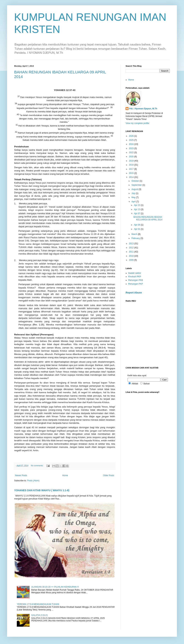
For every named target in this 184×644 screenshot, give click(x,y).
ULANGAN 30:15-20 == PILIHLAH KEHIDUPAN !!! (55, 587)
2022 (132, 152)
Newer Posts (21, 475)
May (134, 197)
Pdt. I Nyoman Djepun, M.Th (143, 109)
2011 (132, 252)
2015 (132, 173)
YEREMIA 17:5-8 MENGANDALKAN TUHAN (38, 604)
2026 (132, 136)
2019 (132, 161)
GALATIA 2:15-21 (40, 615)
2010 (132, 256)
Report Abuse (134, 293)
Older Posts (109, 475)
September (137, 185)
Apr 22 (137, 205)
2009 (132, 260)
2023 (132, 148)
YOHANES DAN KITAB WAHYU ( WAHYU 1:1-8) (42, 490)
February (136, 238)
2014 (132, 177)
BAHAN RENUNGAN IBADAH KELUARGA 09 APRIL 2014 (148, 218)
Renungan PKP (136, 284)
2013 (132, 244)
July (134, 193)
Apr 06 (137, 225)
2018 (132, 165)
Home (65, 475)
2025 (132, 140)
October (136, 181)
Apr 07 (137, 213)
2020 (132, 157)
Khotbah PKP (135, 277)
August (135, 189)
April (134, 202)
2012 (132, 248)
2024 (132, 144)
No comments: (37, 466)
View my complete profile (137, 123)
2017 (132, 169)
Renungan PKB (136, 280)
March (135, 234)
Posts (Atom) (33, 481)
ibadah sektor (135, 273)
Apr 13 (137, 209)
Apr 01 (137, 229)
